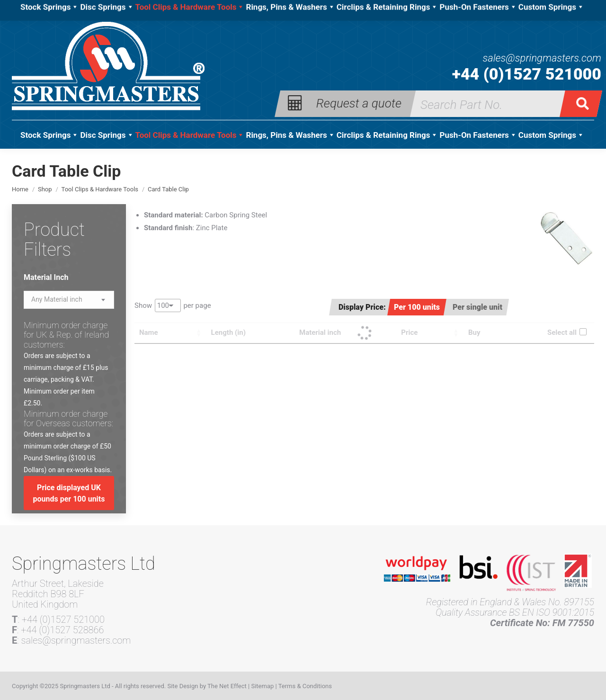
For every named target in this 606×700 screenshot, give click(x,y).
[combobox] (69, 300)
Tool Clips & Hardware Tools (190, 135)
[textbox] (57, 300)
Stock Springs (49, 135)
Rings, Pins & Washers (290, 135)
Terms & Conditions (305, 686)
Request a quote (359, 103)
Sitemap (262, 686)
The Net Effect (227, 686)
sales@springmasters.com (542, 58)
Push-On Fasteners (478, 135)
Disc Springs (107, 135)
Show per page (173, 305)
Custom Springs (551, 135)
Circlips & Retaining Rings (388, 135)
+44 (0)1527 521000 (527, 74)
